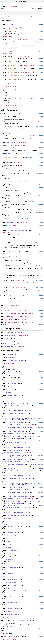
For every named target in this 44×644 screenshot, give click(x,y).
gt (5, 280)
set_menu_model (12, 68)
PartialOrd (22, 251)
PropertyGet (12, 562)
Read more (29, 129)
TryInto (13, 597)
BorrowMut (12, 378)
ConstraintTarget (14, 314)
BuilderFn (9, 153)
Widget (33, 52)
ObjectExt (12, 544)
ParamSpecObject (19, 145)
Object (10, 518)
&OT (17, 235)
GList (30, 406)
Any (9, 366)
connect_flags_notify (14, 79)
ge (5, 287)
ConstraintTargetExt (15, 614)
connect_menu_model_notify (16, 89)
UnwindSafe (9, 347)
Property (11, 556)
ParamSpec (9, 145)
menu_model (10, 59)
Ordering (27, 188)
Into (12, 521)
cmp (5, 188)
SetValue (8, 148)
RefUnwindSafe (10, 335)
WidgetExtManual (14, 608)
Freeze (7, 333)
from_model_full (12, 31)
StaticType (10, 296)
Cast (10, 389)
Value (10, 530)
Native (10, 316)
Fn (25, 79)
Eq (6, 305)
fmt (5, 136)
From (10, 401)
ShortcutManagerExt (14, 636)
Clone (8, 114)
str (6, 54)
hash (5, 165)
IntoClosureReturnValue (17, 527)
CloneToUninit (13, 395)
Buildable (12, 311)
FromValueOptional (22, 620)
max (5, 196)
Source (3, 8)
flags (9, 56)
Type (17, 298)
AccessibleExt (13, 354)
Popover (14, 225)
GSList (31, 424)
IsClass (8, 536)
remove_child (11, 61)
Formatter (21, 136)
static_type (8, 298)
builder (9, 39)
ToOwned (11, 573)
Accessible (12, 308)
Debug (8, 133)
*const (26, 406)
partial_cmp (8, 256)
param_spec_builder (10, 158)
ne (5, 243)
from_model (10, 27)
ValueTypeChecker (10, 625)
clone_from (8, 126)
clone (6, 116)
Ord (7, 185)
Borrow (10, 372)
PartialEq (22, 230)
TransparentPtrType (11, 582)
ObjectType (13, 230)
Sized (9, 178)
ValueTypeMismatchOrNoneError (27, 625)
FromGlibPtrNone (20, 409)
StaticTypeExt (13, 568)
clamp (6, 213)
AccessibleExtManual (15, 360)
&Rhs (17, 243)
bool (13, 54)
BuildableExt (13, 383)
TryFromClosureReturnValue (18, 591)
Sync (7, 341)
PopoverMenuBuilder (22, 39)
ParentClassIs (11, 222)
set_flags (10, 66)
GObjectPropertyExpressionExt (19, 515)
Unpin (7, 344)
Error (6, 626)
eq (5, 235)
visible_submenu (12, 73)
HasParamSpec (10, 142)
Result (32, 136)
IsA (3, 29)
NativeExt (12, 538)
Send (7, 338)
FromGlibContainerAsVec (17, 404)
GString (33, 73)
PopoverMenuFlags (15, 35)
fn (15, 153)
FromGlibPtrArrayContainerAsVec (20, 459)
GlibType (18, 406)
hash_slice (8, 174)
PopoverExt (12, 550)
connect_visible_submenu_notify (17, 98)
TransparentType (14, 579)
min (5, 204)
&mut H (22, 165)
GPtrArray (32, 415)
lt (5, 266)
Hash (7, 163)
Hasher (8, 168)
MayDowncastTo (19, 629)
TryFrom (13, 585)
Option (22, 27)
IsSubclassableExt (15, 533)
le (5, 273)
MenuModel (8, 29)
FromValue (13, 594)
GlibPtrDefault (7, 406)
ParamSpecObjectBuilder (10, 155)
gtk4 (2, 4)
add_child (10, 52)
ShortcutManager (14, 322)
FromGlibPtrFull (7, 410)
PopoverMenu (21, 2)
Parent (8, 225)
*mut (25, 434)
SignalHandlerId (11, 86)
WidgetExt (12, 603)
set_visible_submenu (14, 75)
